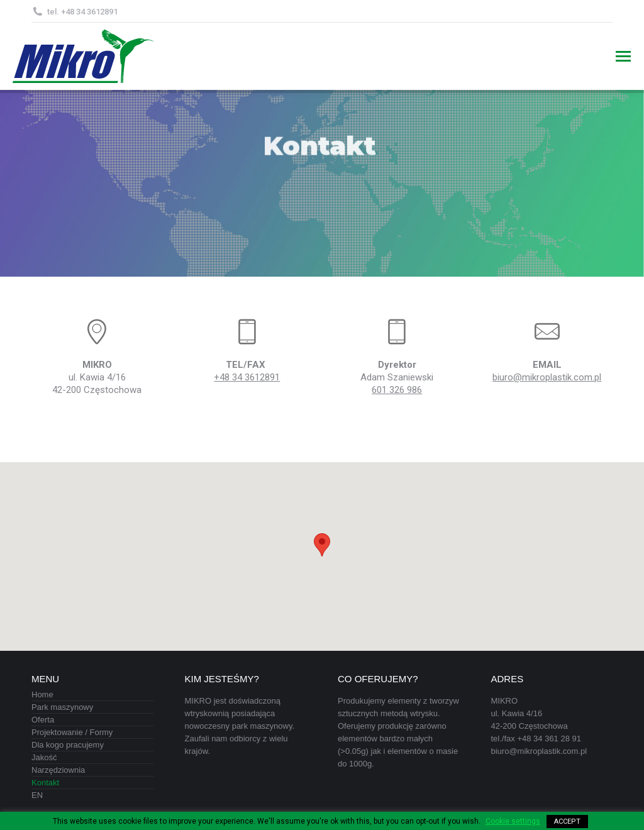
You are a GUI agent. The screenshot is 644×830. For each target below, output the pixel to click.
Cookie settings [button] (513, 821)
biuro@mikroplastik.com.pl (547, 377)
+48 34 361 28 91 (549, 739)
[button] (322, 545)
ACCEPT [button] (567, 822)
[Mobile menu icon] (623, 56)
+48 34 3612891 (247, 377)
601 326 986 (397, 390)
